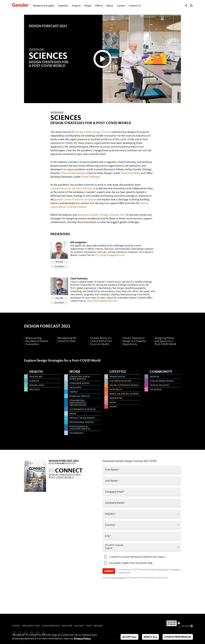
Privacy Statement (118, 578)
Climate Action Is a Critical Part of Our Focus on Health (101, 341)
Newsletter (67, 626)
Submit (109, 571)
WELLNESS (34, 390)
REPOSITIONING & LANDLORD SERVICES (80, 428)
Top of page (185, 626)
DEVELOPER (75, 388)
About (110, 6)
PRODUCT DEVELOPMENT (82, 418)
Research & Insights (44, 6)
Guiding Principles (51, 626)
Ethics (89, 626)
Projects (76, 6)
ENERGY (74, 392)
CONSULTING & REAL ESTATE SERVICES (80, 378)
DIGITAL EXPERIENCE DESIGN (124, 385)
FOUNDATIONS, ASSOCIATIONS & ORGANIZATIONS (78, 403)
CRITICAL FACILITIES (159, 385)
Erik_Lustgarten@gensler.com (110, 255)
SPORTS (113, 407)
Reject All (150, 637)
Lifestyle (118, 372)
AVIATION (154, 377)
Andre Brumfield (130, 173)
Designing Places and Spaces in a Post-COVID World (165, 341)
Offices (99, 6)
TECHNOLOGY (77, 433)
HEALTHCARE (36, 377)
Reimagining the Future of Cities (67, 340)
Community (161, 372)
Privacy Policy (162, 570)
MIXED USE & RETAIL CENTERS (124, 394)
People (88, 6)
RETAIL (113, 403)
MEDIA (73, 414)
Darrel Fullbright (91, 177)
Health (36, 372)
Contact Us (135, 6)
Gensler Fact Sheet (31, 626)
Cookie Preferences (178, 637)
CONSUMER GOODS (79, 383)
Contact (16, 626)
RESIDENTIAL (116, 398)
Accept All (129, 637)
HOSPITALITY (116, 390)
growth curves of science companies (75, 200)
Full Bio (59, 262)
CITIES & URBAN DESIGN (162, 381)
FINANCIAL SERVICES (80, 396)
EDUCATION (156, 390)
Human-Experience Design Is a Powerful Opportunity (134, 341)
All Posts (59, 267)
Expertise (63, 6)
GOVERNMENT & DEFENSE (83, 410)
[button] (142, 514)
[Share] (186, 6)
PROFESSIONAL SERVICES (82, 422)
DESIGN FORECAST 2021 (47, 326)
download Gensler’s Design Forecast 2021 (102, 215)
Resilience (98, 626)
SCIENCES (34, 381)
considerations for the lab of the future (73, 189)
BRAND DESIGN (117, 377)
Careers (121, 6)
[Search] (191, 6)
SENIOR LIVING (37, 385)
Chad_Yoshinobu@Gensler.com (102, 301)
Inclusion (79, 626)
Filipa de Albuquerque (73, 173)
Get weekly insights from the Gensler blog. (131, 563)
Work (75, 372)
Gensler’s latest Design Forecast (93, 132)
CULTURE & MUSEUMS (120, 381)
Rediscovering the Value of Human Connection (37, 341)
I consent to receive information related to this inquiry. (137, 557)
